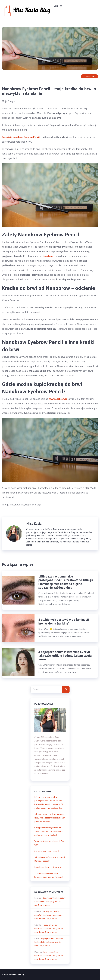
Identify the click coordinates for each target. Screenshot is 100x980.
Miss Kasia (34, 524)
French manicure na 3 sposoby (48, 867)
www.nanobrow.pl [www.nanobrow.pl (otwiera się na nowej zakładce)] (58, 399)
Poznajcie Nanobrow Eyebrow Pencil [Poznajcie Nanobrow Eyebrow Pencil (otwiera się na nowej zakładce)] (21, 137)
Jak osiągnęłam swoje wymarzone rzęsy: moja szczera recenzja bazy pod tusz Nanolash (49, 818)
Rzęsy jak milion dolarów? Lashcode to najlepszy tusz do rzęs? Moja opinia (50, 902)
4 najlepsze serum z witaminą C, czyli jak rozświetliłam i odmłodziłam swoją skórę (65, 656)
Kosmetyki (89, 76)
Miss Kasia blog (18, 974)
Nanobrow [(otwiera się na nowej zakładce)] (48, 256)
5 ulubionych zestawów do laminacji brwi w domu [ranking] (64, 622)
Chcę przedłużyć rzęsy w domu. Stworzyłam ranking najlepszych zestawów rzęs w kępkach (49, 831)
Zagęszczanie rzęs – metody (47, 851)
